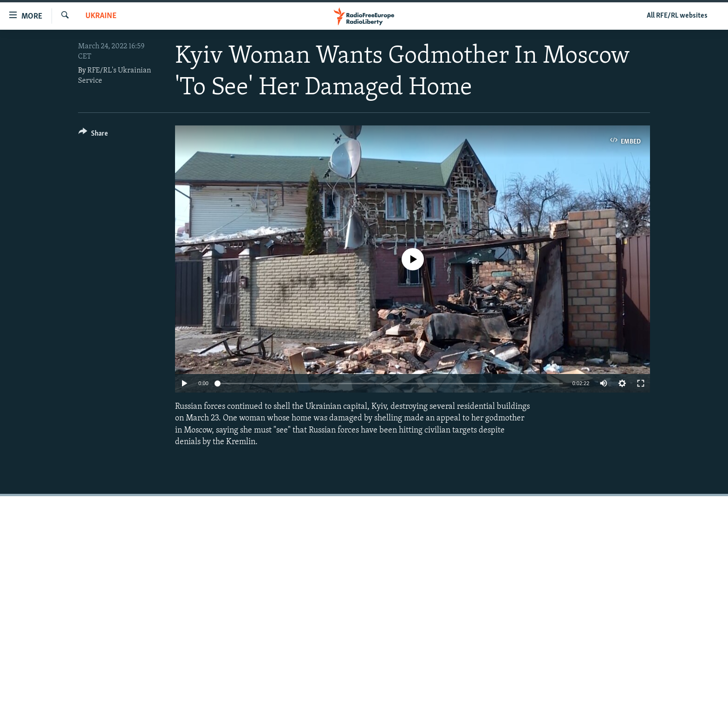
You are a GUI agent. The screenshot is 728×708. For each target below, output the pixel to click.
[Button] (93, 135)
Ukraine (101, 16)
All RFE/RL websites (677, 16)
